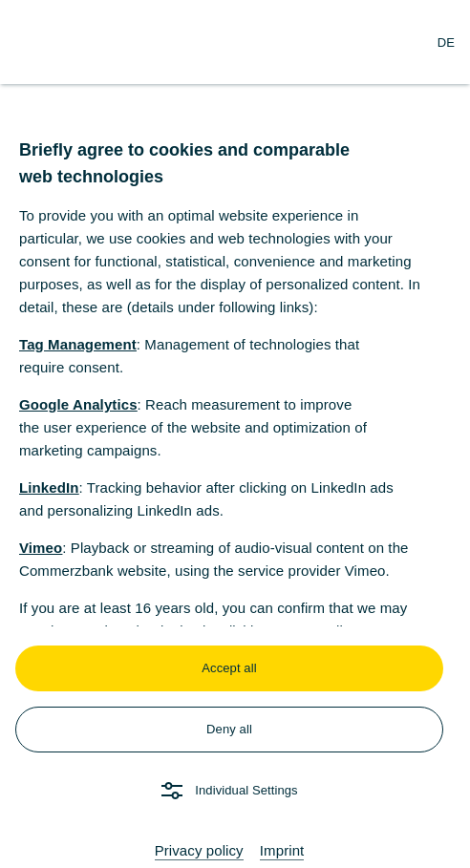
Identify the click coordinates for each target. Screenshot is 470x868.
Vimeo (41, 548)
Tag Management (78, 344)
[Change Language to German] (446, 42)
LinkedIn (49, 487)
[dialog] (235, 434)
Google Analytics (78, 404)
